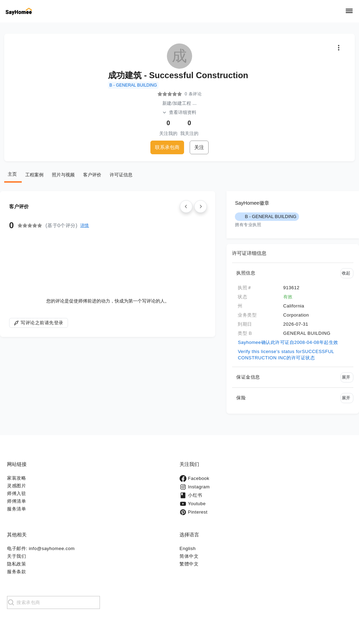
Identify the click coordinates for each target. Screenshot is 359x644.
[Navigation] (349, 11)
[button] (293, 273)
